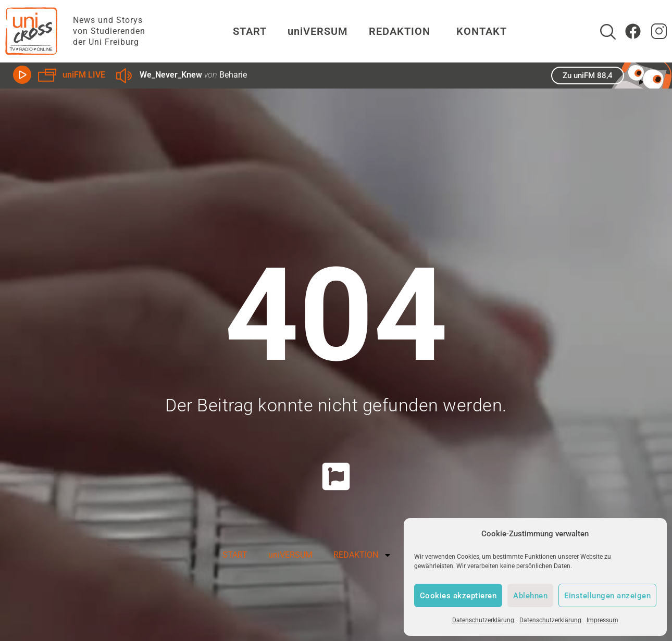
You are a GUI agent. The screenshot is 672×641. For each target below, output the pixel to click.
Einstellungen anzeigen (607, 596)
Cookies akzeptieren (458, 596)
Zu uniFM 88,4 (588, 76)
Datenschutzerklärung (483, 620)
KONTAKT (482, 31)
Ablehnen (530, 596)
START (250, 31)
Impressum (602, 620)
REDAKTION (402, 31)
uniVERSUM (318, 31)
